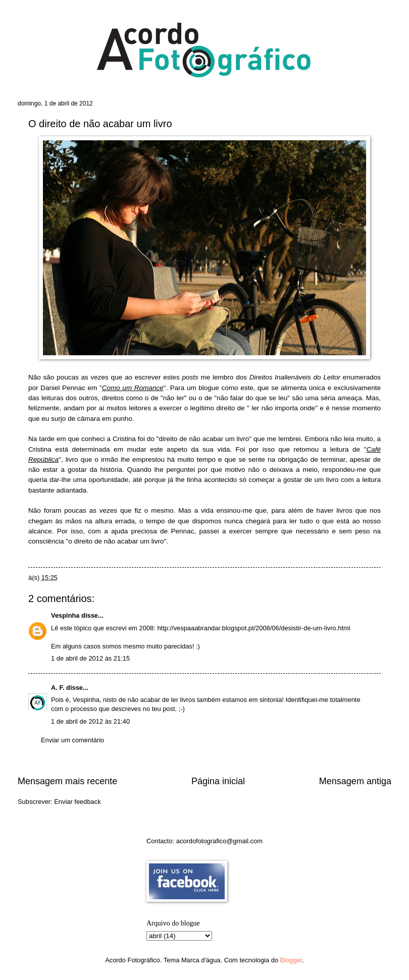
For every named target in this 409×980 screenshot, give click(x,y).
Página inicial (218, 781)
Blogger (291, 960)
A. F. (58, 688)
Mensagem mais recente (67, 781)
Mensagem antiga (355, 781)
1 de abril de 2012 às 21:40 (90, 721)
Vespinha (65, 615)
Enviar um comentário (72, 740)
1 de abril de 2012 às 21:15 (90, 658)
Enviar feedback (77, 802)
